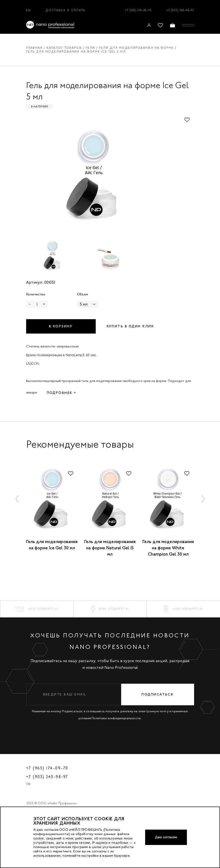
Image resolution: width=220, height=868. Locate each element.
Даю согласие (166, 837)
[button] (17, 499)
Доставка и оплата (66, 10)
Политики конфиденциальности (116, 718)
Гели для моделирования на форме (136, 48)
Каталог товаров (64, 48)
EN (29, 10)
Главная (34, 48)
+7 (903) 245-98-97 (180, 10)
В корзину (61, 326)
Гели (90, 48)
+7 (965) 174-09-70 (138, 10)
